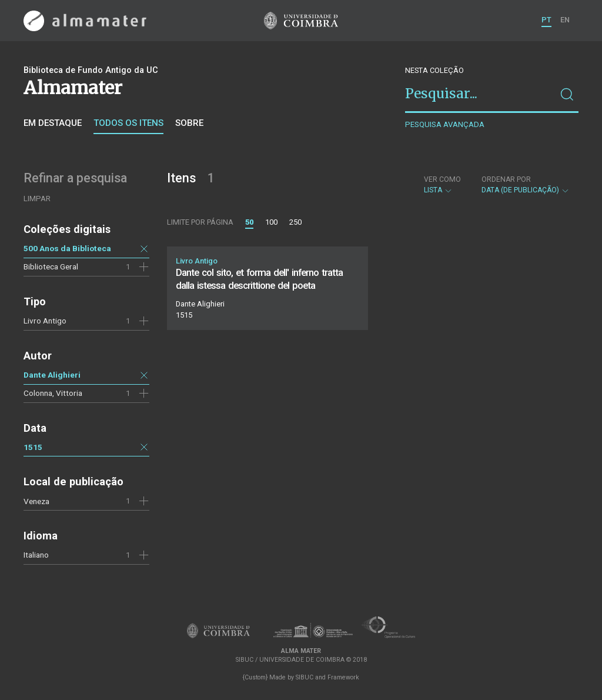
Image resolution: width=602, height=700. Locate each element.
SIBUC (305, 677)
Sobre (189, 123)
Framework (343, 677)
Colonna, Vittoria (53, 393)
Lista (442, 185)
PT (546, 20)
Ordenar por (506, 179)
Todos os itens (128, 123)
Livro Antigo (45, 321)
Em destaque (53, 123)
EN (565, 20)
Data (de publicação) (526, 185)
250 (295, 222)
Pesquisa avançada (445, 124)
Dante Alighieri (52, 375)
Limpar (37, 199)
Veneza (36, 501)
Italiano (36, 555)
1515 (33, 447)
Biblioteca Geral (51, 266)
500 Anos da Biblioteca (67, 248)
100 (271, 222)
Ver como (442, 179)
